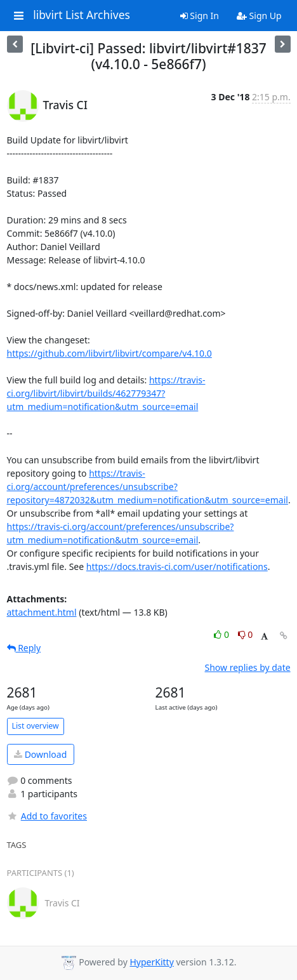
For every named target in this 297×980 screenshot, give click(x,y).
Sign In (200, 16)
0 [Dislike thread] (246, 634)
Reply (24, 648)
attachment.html (42, 612)
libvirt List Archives (82, 15)
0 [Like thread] (222, 634)
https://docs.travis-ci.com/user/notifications (177, 566)
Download (40, 754)
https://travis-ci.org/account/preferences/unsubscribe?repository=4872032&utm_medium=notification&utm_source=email (148, 487)
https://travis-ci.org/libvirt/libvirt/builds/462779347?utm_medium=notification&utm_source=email (106, 393)
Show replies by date (247, 667)
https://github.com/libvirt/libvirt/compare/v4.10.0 (109, 353)
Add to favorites (47, 816)
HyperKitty (151, 962)
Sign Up (259, 16)
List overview (36, 726)
